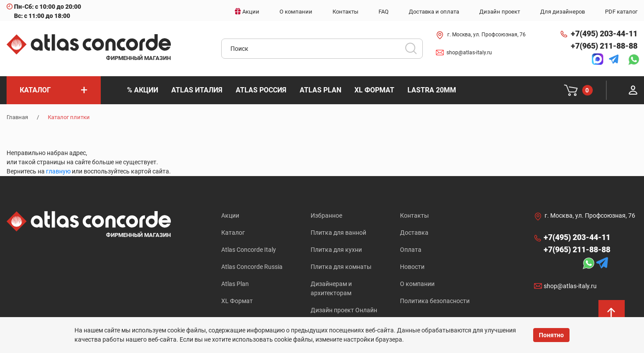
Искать (414, 51)
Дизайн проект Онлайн (344, 310)
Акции (230, 215)
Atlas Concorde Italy (249, 250)
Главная (17, 117)
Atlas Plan (235, 284)
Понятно (551, 335)
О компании (417, 284)
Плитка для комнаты (341, 267)
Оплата (411, 250)
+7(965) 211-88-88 (604, 46)
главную (58, 171)
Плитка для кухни (336, 250)
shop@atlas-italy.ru (469, 53)
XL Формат (237, 301)
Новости (412, 267)
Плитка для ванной (338, 233)
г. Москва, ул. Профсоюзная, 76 (487, 35)
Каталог (233, 233)
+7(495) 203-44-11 (604, 34)
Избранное (326, 215)
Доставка (414, 233)
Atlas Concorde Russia (252, 267)
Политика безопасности (435, 301)
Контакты (414, 215)
